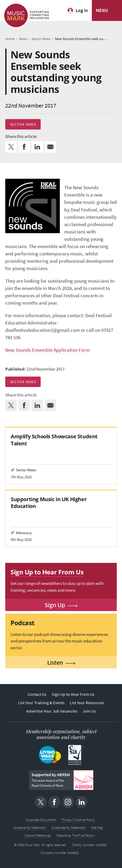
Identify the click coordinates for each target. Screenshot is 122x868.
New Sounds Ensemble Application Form (47, 350)
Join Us (89, 711)
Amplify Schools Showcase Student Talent (54, 440)
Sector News (23, 124)
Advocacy (24, 533)
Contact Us (37, 694)
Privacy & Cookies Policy (78, 820)
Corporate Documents (41, 820)
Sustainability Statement (68, 828)
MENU (102, 10)
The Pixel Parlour (84, 835)
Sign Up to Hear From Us (73, 694)
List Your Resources (87, 703)
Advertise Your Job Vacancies (52, 711)
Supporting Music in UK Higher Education (49, 503)
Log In (82, 10)
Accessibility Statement (30, 828)
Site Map (97, 828)
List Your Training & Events (41, 703)
